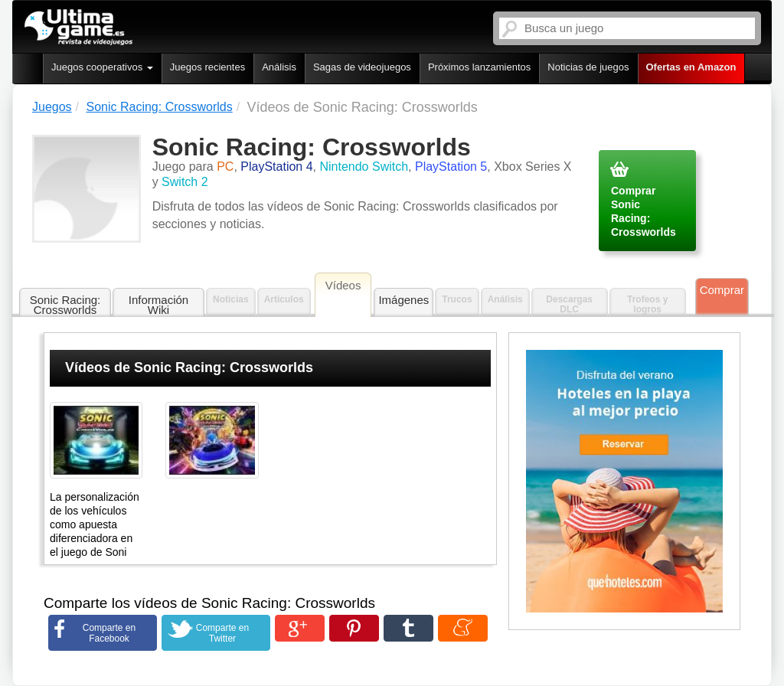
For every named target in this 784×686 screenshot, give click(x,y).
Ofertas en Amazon (691, 67)
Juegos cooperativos (102, 67)
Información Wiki (158, 305)
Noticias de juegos (588, 67)
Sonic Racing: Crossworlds (65, 305)
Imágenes (403, 300)
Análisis (279, 67)
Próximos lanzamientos (479, 67)
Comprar (722, 290)
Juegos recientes (207, 67)
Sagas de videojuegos (362, 67)
